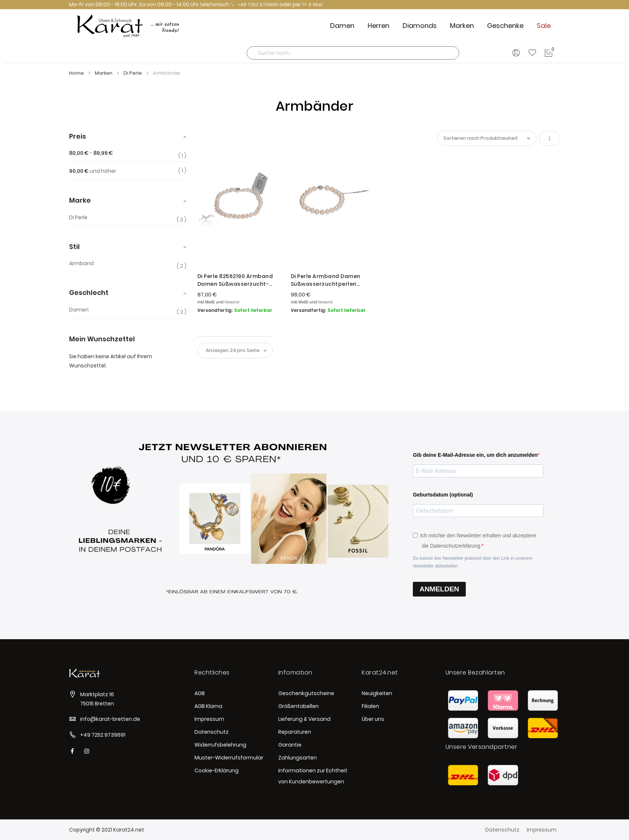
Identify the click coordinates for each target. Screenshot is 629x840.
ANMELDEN (439, 589)
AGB (200, 693)
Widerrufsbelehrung (220, 745)
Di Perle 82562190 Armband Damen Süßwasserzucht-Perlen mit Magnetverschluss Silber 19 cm (239, 280)
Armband (81, 264)
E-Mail (312, 5)
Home (77, 73)
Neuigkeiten (377, 693)
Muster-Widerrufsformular (229, 758)
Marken (104, 73)
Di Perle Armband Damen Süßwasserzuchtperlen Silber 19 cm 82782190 (326, 280)
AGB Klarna (208, 706)
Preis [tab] (78, 136)
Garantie (290, 745)
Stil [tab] (74, 247)
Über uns (373, 719)
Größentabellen (299, 706)
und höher (93, 171)
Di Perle (133, 73)
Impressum (209, 719)
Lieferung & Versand (304, 719)
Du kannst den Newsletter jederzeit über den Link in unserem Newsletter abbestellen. (473, 562)
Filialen (370, 706)
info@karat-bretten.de (110, 719)
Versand (232, 302)
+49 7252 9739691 (254, 5)
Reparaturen (295, 732)
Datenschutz (212, 732)
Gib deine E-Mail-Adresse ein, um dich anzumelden (475, 455)
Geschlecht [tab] (89, 293)
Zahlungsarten (298, 758)
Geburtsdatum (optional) (443, 495)
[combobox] (353, 53)
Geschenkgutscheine (306, 693)
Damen (79, 310)
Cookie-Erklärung (217, 770)
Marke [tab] (80, 200)
